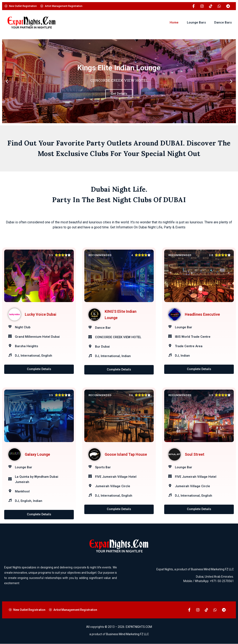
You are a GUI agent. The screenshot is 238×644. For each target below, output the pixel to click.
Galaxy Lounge (37, 455)
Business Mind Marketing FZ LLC (212, 569)
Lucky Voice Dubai (41, 314)
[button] (7, 81)
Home (174, 22)
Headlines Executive (202, 314)
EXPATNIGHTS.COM (139, 627)
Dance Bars (223, 22)
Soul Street (195, 455)
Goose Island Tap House (126, 455)
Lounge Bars (196, 22)
